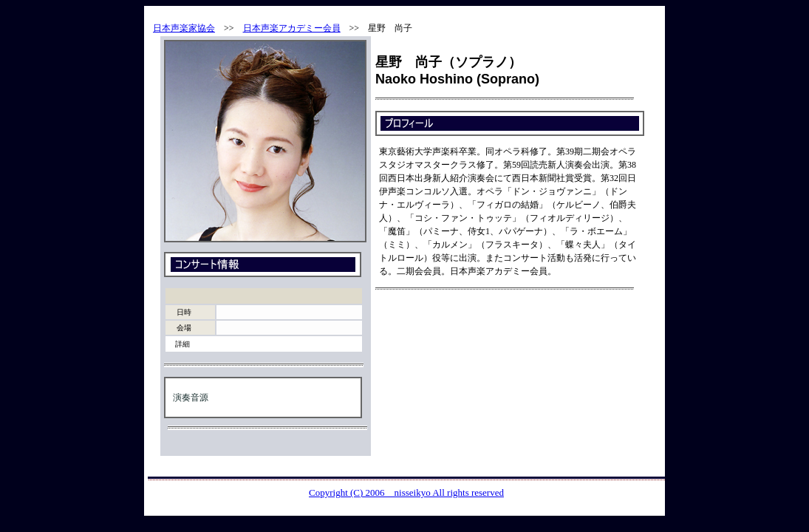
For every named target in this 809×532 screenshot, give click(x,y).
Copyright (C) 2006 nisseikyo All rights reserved (406, 492)
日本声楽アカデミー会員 (292, 28)
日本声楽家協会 (184, 28)
